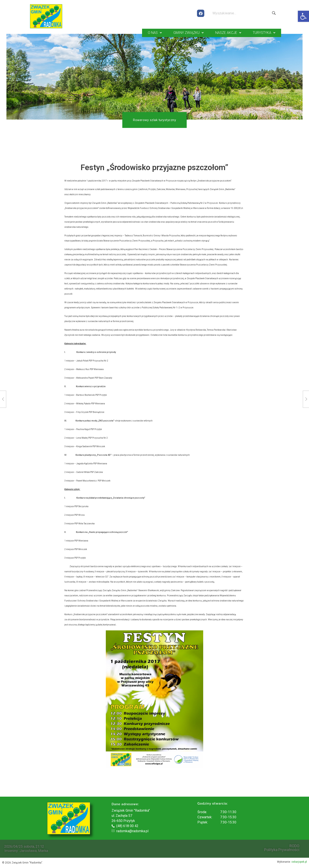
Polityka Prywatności (282, 849)
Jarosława (28, 850)
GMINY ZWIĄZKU (189, 32)
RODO (294, 846)
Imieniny (11, 850)
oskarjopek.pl (299, 861)
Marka (43, 850)
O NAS (155, 32)
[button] (303, 16)
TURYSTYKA (264, 32)
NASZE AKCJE (228, 32)
